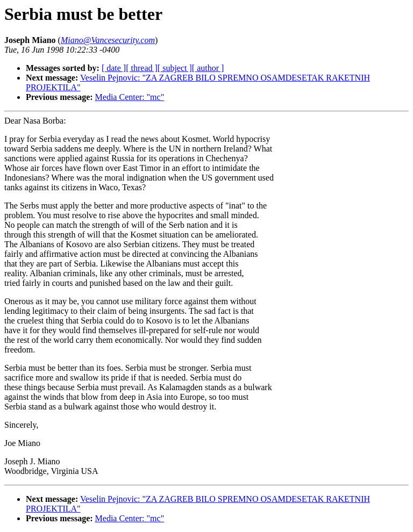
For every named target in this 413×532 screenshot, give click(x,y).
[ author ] (208, 68)
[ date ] (114, 68)
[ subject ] (175, 68)
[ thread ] (142, 68)
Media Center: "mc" (130, 97)
